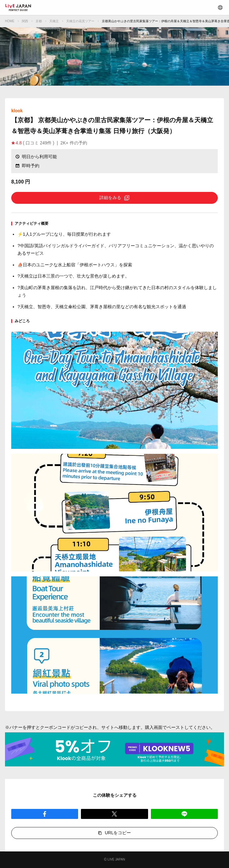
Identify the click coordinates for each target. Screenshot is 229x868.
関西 (25, 21)
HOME (10, 21)
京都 (39, 21)
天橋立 (54, 21)
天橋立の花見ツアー (80, 21)
